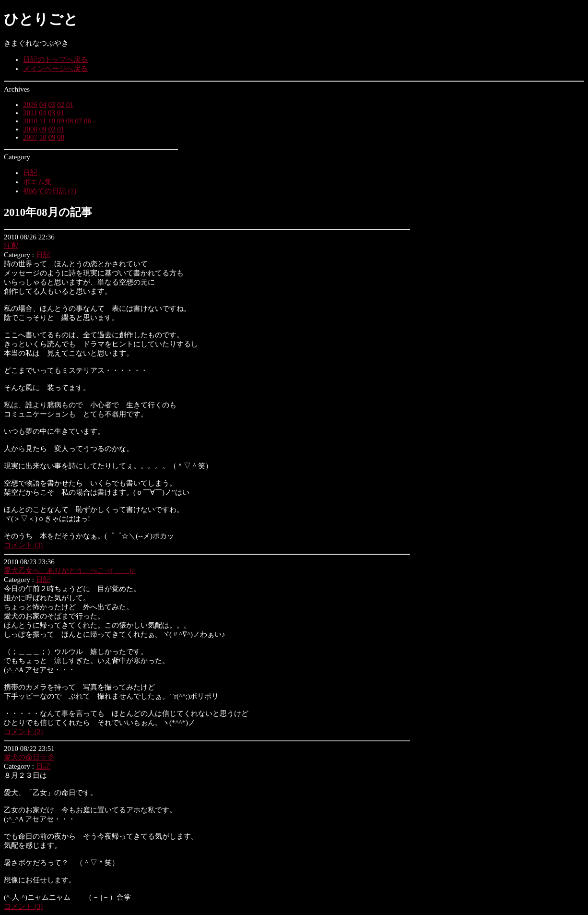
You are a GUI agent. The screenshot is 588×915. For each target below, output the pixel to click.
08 (69, 121)
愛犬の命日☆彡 (29, 757)
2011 (30, 113)
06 (88, 121)
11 (43, 121)
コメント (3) (23, 545)
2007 (30, 137)
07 (78, 121)
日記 (30, 173)
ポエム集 (37, 182)
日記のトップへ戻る (55, 59)
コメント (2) (23, 732)
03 (52, 105)
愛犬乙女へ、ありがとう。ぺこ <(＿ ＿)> (70, 570)
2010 (30, 121)
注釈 (11, 246)
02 (61, 105)
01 (70, 105)
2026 (30, 105)
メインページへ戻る (55, 69)
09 (61, 121)
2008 (30, 129)
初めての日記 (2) (50, 191)
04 (43, 105)
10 (52, 121)
